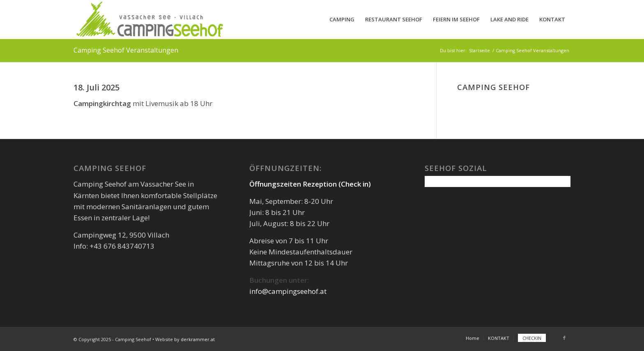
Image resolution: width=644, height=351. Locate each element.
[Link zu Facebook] (564, 338)
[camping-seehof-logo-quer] (149, 20)
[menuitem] (342, 20)
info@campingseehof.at (288, 291)
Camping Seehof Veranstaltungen (126, 50)
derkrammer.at (198, 339)
